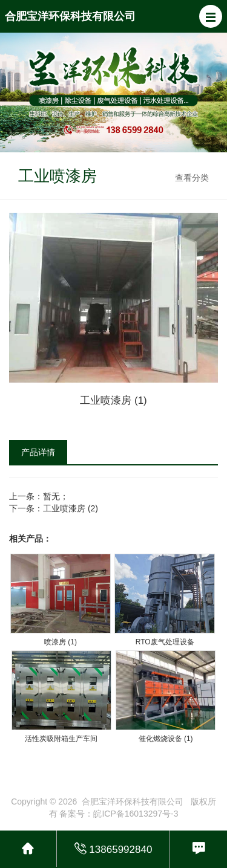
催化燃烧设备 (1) (166, 739)
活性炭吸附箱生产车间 (61, 739)
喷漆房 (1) (61, 642)
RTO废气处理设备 (165, 642)
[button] (211, 16)
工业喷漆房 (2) (71, 508)
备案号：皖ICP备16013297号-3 (119, 814)
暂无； (56, 496)
